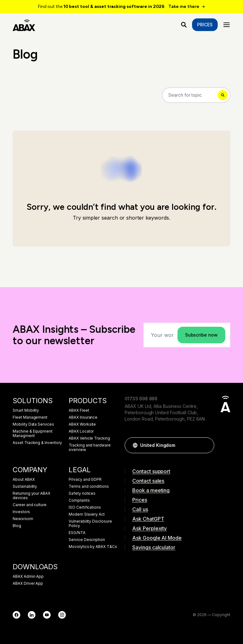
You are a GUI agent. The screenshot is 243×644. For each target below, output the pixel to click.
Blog (17, 526)
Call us (140, 509)
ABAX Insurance (83, 417)
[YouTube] (47, 615)
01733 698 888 (141, 399)
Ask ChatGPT (148, 519)
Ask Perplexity (150, 528)
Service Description (87, 540)
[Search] (196, 95)
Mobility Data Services (33, 424)
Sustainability (25, 486)
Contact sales (148, 481)
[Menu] (227, 25)
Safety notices (82, 493)
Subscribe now (201, 335)
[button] (206, 445)
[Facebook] (16, 615)
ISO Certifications (85, 507)
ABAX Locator (81, 431)
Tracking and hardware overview (90, 448)
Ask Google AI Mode (157, 538)
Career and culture (30, 505)
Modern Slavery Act (87, 514)
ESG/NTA (77, 533)
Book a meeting (151, 490)
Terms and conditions (89, 486)
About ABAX (24, 480)
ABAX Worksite (82, 424)
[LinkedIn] (32, 615)
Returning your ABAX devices (31, 496)
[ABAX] (24, 25)
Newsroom (23, 519)
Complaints (79, 500)
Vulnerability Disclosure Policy (90, 524)
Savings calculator (154, 547)
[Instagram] (62, 615)
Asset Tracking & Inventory (37, 443)
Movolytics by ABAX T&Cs (93, 547)
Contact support (151, 471)
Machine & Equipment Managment (33, 434)
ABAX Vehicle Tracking (89, 438)
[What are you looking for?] (184, 25)
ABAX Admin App (28, 576)
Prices (205, 25)
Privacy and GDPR (85, 480)
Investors (21, 512)
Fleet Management (30, 417)
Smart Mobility (26, 410)
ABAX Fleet (79, 410)
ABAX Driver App (28, 583)
